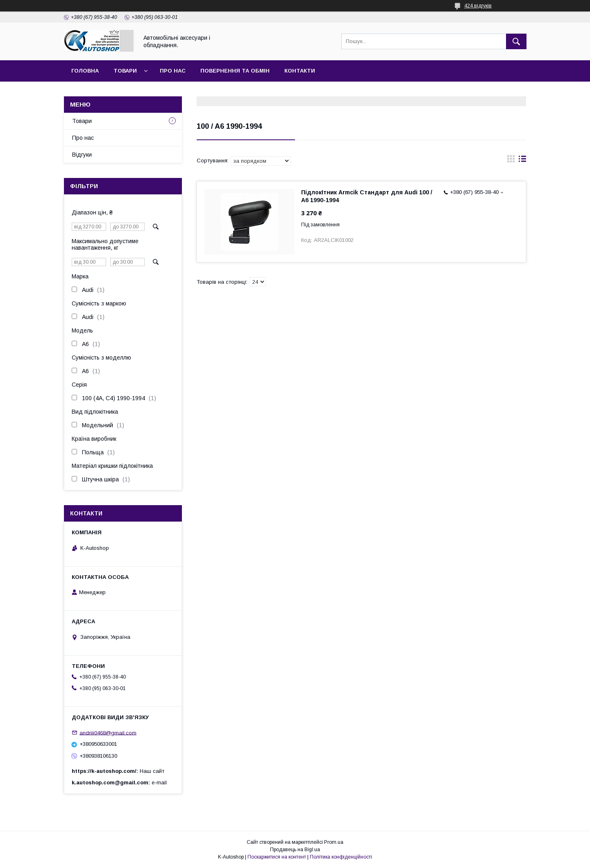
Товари (125, 71)
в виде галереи (511, 161)
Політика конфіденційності (341, 857)
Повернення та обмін (235, 71)
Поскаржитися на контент (277, 857)
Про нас (173, 71)
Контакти (300, 71)
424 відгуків (478, 6)
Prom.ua (334, 842)
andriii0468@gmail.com (108, 732)
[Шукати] (516, 41)
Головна (85, 71)
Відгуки (82, 155)
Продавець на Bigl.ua (295, 850)
